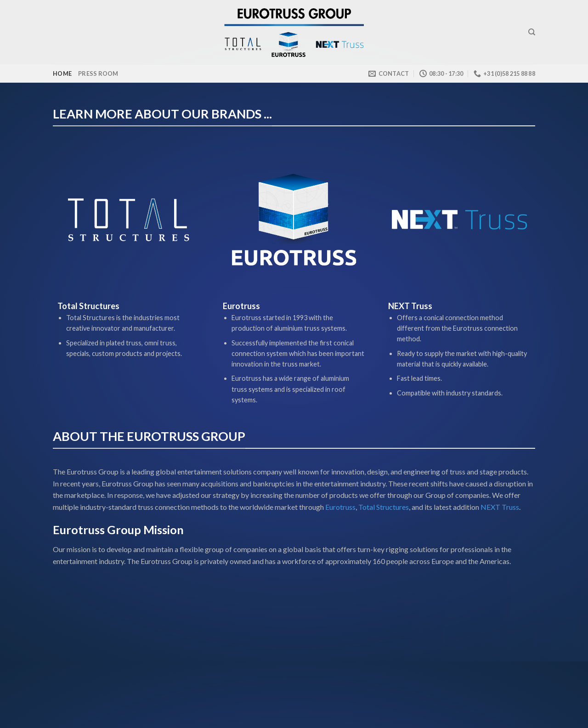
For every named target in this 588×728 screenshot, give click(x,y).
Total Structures (384, 507)
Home (62, 73)
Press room (98, 73)
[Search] (532, 32)
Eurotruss (340, 507)
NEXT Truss (499, 507)
